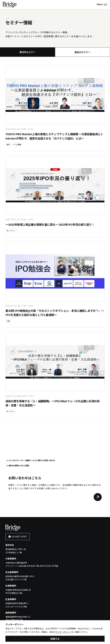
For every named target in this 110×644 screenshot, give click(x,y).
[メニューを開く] (105, 5)
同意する (55, 639)
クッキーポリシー (63, 632)
